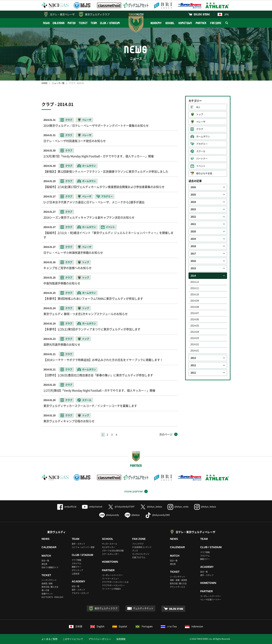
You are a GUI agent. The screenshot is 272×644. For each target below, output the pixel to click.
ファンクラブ (138, 544)
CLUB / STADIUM (110, 23)
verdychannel (92, 507)
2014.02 (195, 344)
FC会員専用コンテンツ (142, 547)
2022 (193, 217)
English (97, 626)
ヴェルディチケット (143, 608)
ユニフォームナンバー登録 (83, 547)
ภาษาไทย (169, 626)
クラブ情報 (76, 560)
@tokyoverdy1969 (157, 515)
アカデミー (202, 144)
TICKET (83, 23)
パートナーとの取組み (111, 589)
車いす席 (45, 590)
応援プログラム (139, 557)
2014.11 (195, 288)
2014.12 (195, 282)
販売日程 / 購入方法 (50, 587)
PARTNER (201, 23)
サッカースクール (110, 544)
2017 (193, 254)
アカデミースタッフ (80, 593)
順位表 (44, 564)
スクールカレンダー (110, 554)
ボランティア (77, 570)
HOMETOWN (185, 23)
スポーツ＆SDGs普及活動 (113, 551)
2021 (193, 224)
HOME (44, 83)
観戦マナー (76, 567)
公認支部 (76, 574)
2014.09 (195, 301)
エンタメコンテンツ (141, 554)
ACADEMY (156, 23)
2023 (193, 209)
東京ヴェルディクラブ (97, 14)
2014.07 (195, 313)
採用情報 (121, 639)
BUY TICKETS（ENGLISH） (53, 597)
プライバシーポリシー (100, 639)
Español (120, 626)
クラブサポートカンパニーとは (115, 582)
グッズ (135, 551)
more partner (134, 491)
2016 (193, 261)
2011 (193, 373)
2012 (193, 365)
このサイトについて (73, 639)
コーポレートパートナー (112, 575)
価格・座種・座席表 (178, 580)
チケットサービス (178, 587)
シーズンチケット (49, 580)
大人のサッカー (109, 547)
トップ (200, 114)
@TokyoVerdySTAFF (121, 507)
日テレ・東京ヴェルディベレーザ (195, 532)
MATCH (72, 23)
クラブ (200, 129)
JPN (223, 14)
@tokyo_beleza (151, 507)
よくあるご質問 (49, 639)
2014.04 (195, 332)
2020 (193, 231)
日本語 (76, 626)
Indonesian (194, 626)
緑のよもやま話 (204, 173)
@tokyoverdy (109, 515)
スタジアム (76, 563)
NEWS (46, 23)
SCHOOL (170, 23)
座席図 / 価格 (47, 583)
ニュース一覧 (58, 83)
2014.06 (195, 319)
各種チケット (47, 594)
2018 (193, 246)
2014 (193, 276)
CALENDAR (59, 23)
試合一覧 (45, 561)
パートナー (202, 159)
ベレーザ (201, 122)
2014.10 (195, 294)
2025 (193, 195)
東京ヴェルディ (56, 532)
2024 (193, 202)
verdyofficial (67, 507)
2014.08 (195, 307)
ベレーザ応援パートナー (211, 599)
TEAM (94, 23)
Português (144, 626)
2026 (193, 187)
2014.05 (195, 326)
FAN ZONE (216, 23)
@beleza (132, 515)
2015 (193, 268)
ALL (198, 107)
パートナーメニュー (110, 578)
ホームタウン (203, 137)
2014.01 (195, 351)
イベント (201, 166)
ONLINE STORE (202, 14)
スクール (201, 151)
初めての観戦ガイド (50, 567)
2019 (193, 239)
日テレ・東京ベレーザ (62, 14)
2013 (193, 358)
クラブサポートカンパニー (113, 585)
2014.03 (195, 338)
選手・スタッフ (78, 544)
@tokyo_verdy (178, 507)
